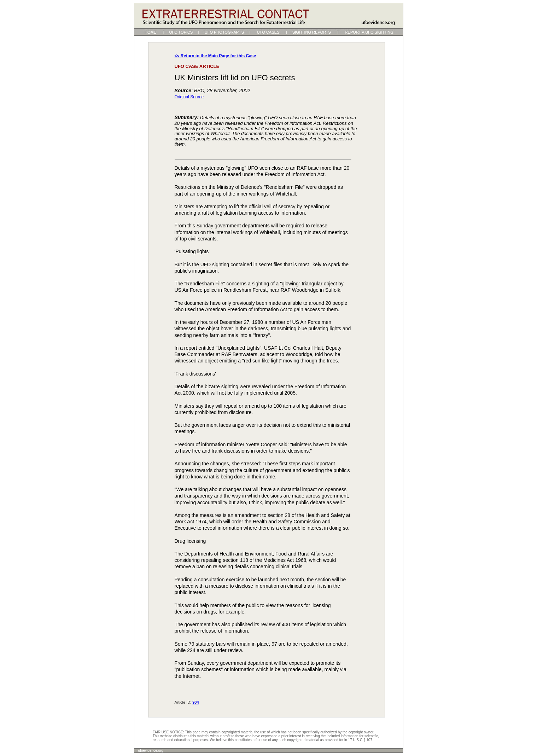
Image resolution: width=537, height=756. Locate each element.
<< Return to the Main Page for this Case (215, 56)
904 (195, 702)
